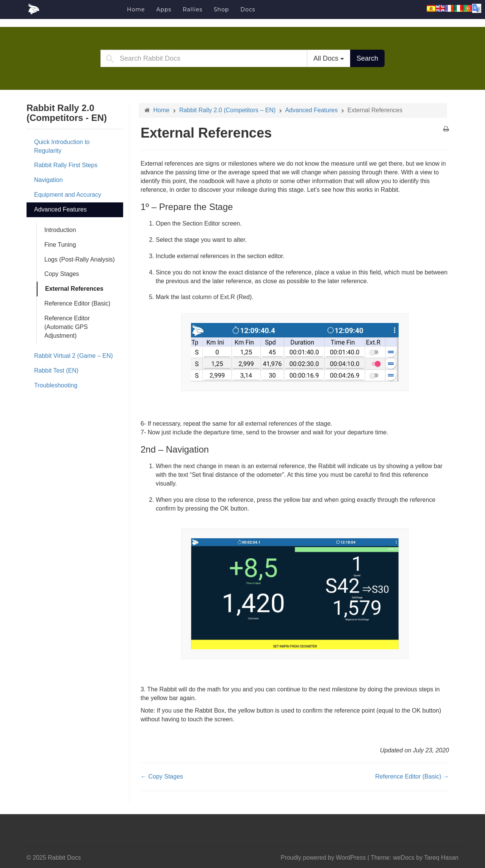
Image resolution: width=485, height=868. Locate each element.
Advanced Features (60, 209)
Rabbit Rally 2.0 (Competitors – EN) (227, 110)
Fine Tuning (60, 245)
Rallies (192, 9)
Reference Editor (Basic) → (412, 776)
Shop (221, 9)
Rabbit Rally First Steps (66, 165)
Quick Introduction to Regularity (62, 146)
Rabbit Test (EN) (56, 371)
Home (136, 9)
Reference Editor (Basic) (77, 303)
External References (74, 289)
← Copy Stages (162, 776)
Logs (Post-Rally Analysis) (80, 259)
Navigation (48, 180)
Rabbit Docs (74, 9)
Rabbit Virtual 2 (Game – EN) (74, 356)
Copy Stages (62, 274)
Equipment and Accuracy (68, 195)
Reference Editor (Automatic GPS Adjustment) (67, 327)
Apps (164, 9)
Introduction (60, 230)
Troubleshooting (56, 385)
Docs (248, 9)
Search (367, 58)
